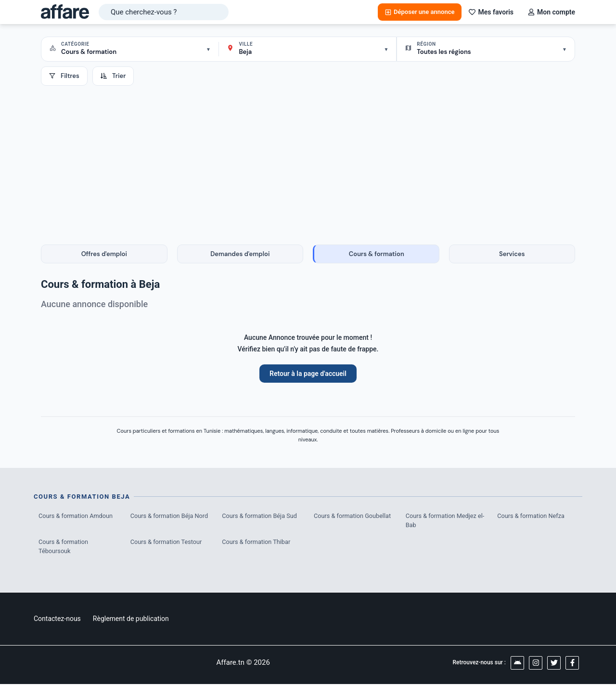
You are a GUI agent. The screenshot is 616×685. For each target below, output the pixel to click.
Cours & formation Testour (167, 542)
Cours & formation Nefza (532, 516)
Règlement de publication (131, 620)
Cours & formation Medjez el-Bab (442, 521)
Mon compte (552, 12)
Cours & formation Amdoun (77, 516)
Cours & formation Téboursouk (64, 547)
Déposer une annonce (420, 12)
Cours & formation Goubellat (353, 516)
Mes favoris (491, 12)
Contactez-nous (57, 620)
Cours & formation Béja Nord (170, 516)
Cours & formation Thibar (257, 542)
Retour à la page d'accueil (308, 374)
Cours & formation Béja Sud (260, 516)
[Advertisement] (308, 158)
